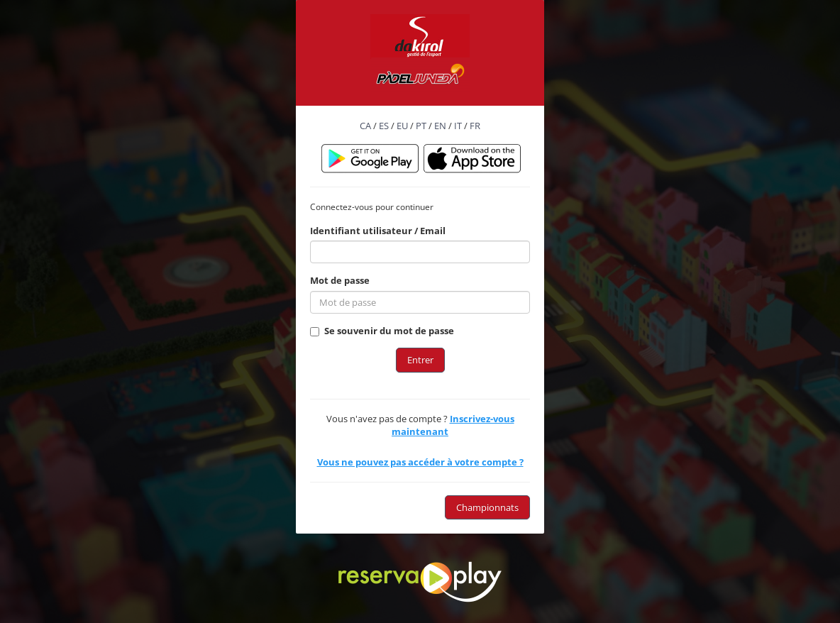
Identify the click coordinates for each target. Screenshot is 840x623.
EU (402, 126)
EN (440, 126)
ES (384, 126)
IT (458, 126)
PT (421, 126)
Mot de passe (340, 280)
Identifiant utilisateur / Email (378, 231)
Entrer (420, 360)
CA (365, 126)
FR (475, 126)
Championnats (487, 507)
